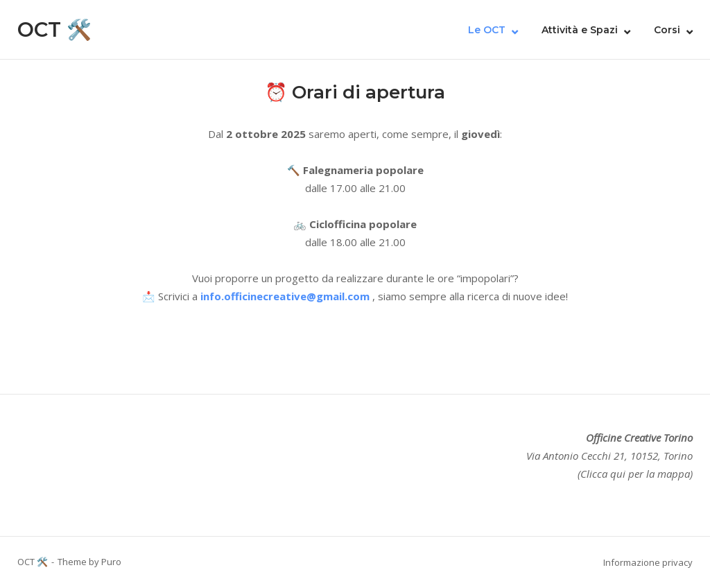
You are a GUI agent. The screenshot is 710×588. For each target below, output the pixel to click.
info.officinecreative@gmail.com (285, 296)
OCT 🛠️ (54, 29)
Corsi (667, 30)
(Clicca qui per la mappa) (635, 474)
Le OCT (487, 30)
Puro (111, 562)
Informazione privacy (648, 562)
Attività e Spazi (580, 30)
